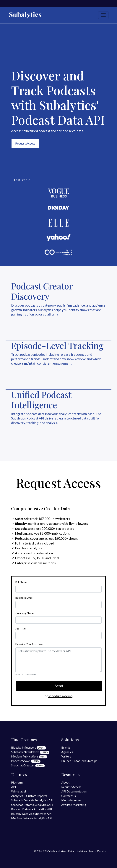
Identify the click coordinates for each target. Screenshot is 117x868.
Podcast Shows (26, 761)
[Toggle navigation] (103, 15)
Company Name (25, 613)
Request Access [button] (25, 143)
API (14, 787)
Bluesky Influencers (29, 747)
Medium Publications (29, 756)
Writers (66, 756)
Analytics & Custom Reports (29, 796)
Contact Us (69, 796)
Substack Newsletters (30, 752)
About (65, 782)
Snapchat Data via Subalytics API (32, 805)
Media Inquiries (71, 800)
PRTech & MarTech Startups (79, 761)
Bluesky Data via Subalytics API (31, 814)
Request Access (71, 787)
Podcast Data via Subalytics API (32, 809)
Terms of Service (97, 851)
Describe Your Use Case (29, 644)
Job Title (21, 628)
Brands (66, 747)
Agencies (67, 752)
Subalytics (53, 851)
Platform (17, 782)
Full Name (21, 582)
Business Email (24, 598)
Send (59, 686)
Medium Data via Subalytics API (32, 818)
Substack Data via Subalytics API (32, 800)
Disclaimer (81, 851)
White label (18, 791)
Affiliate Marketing (74, 805)
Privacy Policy (67, 851)
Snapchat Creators (28, 765)
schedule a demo (60, 696)
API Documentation (74, 791)
